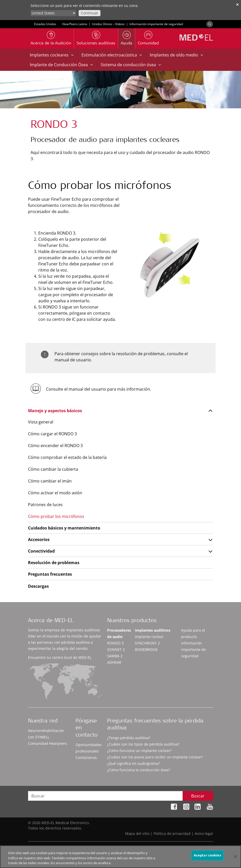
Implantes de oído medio (176, 55)
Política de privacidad (172, 833)
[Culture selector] (53, 13)
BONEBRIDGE (146, 649)
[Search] (210, 24)
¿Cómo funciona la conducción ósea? (139, 770)
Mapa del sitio (137, 833)
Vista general (41, 422)
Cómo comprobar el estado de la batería (67, 457)
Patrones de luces (45, 505)
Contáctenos (86, 758)
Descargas (38, 586)
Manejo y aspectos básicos (55, 411)
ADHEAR (114, 662)
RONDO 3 (115, 643)
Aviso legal (204, 833)
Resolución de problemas (54, 563)
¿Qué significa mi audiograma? (133, 763)
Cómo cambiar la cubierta (53, 469)
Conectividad (41, 551)
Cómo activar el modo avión (55, 493)
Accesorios (39, 539)
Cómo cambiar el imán (50, 481)
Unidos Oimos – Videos (108, 24)
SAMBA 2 (115, 656)
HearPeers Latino (75, 24)
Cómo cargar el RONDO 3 (52, 434)
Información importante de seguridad (156, 24)
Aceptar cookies (207, 857)
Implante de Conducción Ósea (61, 65)
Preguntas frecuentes (50, 574)
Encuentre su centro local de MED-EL (60, 657)
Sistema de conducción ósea (131, 65)
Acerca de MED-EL (51, 621)
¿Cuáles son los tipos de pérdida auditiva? (143, 744)
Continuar (90, 13)
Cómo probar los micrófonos (56, 516)
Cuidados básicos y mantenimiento (64, 528)
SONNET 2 (116, 649)
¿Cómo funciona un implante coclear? (139, 751)
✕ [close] (237, 4)
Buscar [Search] (198, 796)
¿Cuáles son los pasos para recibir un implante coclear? (155, 757)
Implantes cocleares (52, 55)
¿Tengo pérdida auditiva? (129, 738)
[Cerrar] (235, 858)
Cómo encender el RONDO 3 (55, 446)
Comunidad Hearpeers (48, 743)
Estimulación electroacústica (112, 55)
